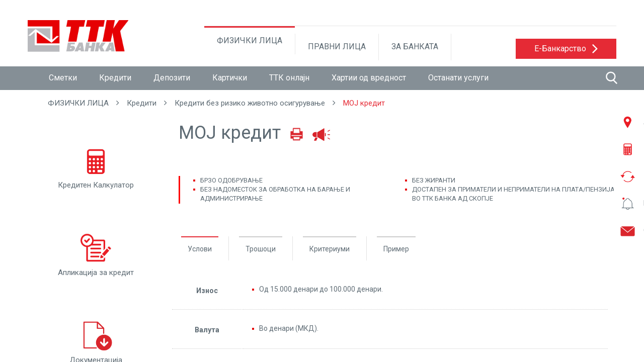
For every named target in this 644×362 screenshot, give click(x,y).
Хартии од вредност (369, 78)
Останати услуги (458, 78)
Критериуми (330, 249)
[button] (566, 49)
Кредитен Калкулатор (96, 166)
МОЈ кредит (364, 103)
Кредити (115, 78)
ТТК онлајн (289, 78)
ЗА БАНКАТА (415, 47)
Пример (396, 249)
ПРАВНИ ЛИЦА (337, 47)
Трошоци (261, 249)
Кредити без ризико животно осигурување (250, 103)
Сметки (63, 78)
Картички (230, 78)
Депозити (172, 78)
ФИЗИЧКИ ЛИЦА (250, 40)
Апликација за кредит (96, 254)
